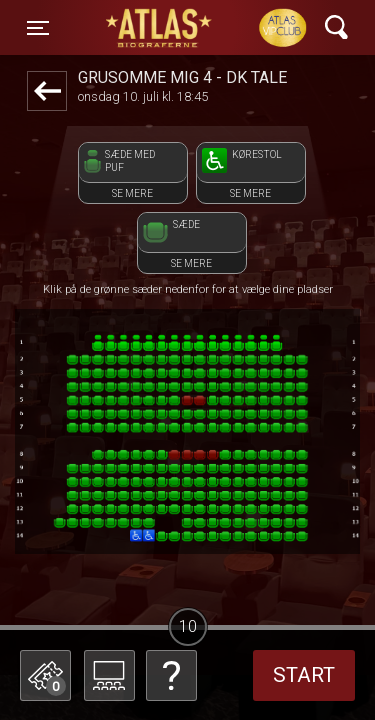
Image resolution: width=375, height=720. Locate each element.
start (304, 675)
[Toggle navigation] (38, 28)
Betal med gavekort (170, 575)
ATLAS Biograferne (164, 28)
